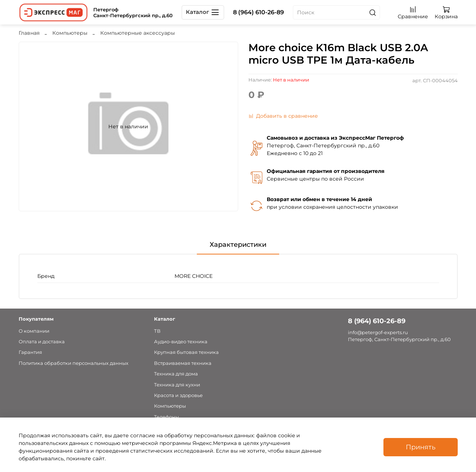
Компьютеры (70, 33)
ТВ (157, 331)
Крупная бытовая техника (186, 352)
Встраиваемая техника (183, 363)
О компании (34, 331)
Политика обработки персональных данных (74, 363)
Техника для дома (176, 374)
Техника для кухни (177, 385)
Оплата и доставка (42, 342)
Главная (29, 33)
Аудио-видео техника (181, 342)
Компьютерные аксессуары (138, 33)
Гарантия (30, 352)
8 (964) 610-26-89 (258, 12)
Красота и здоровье (178, 395)
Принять (421, 447)
